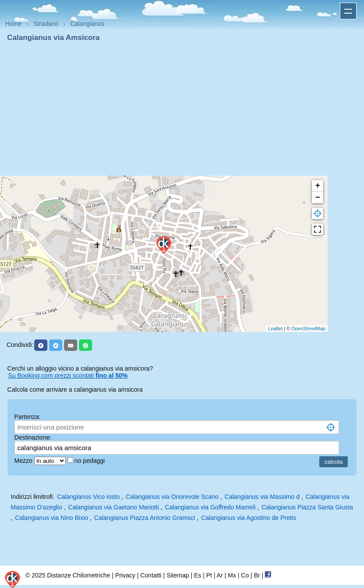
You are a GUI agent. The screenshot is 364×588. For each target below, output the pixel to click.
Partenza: (28, 417)
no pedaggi (91, 461)
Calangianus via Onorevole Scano (172, 497)
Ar (220, 575)
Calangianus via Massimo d (262, 497)
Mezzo (24, 461)
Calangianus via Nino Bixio (52, 518)
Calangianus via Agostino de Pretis (249, 518)
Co (245, 575)
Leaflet (275, 328)
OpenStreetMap (308, 328)
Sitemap (178, 575)
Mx (232, 575)
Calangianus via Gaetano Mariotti (113, 507)
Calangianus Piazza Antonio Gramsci (145, 518)
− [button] (318, 198)
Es (197, 575)
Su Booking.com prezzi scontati (68, 375)
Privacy (125, 575)
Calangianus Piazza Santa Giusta (307, 507)
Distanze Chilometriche (79, 575)
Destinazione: (33, 437)
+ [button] (318, 186)
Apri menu (348, 11)
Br (257, 575)
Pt (209, 575)
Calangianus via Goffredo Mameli (210, 507)
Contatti (151, 575)
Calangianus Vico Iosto (88, 497)
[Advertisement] (182, 109)
